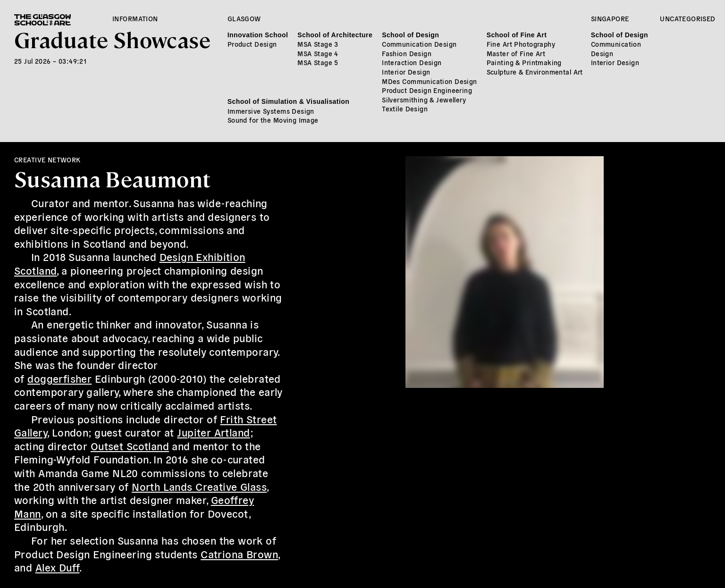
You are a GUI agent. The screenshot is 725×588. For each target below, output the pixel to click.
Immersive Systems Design (271, 111)
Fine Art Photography (521, 44)
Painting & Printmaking (524, 62)
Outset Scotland (130, 445)
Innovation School (258, 35)
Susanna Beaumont (113, 178)
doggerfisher (59, 378)
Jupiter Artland (213, 432)
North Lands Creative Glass (199, 486)
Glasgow (244, 18)
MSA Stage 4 (318, 53)
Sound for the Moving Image (273, 120)
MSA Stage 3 (318, 44)
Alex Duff (58, 567)
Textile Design (405, 109)
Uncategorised (687, 18)
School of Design (410, 35)
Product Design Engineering (427, 90)
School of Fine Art (517, 35)
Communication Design (419, 44)
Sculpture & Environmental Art (535, 72)
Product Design (252, 44)
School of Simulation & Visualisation (288, 101)
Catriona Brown (239, 554)
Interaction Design (412, 62)
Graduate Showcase (112, 39)
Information (135, 18)
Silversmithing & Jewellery (424, 100)
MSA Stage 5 (318, 62)
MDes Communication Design (430, 81)
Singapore (610, 18)
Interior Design (406, 72)
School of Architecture (335, 35)
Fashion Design (407, 53)
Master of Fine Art (516, 53)
